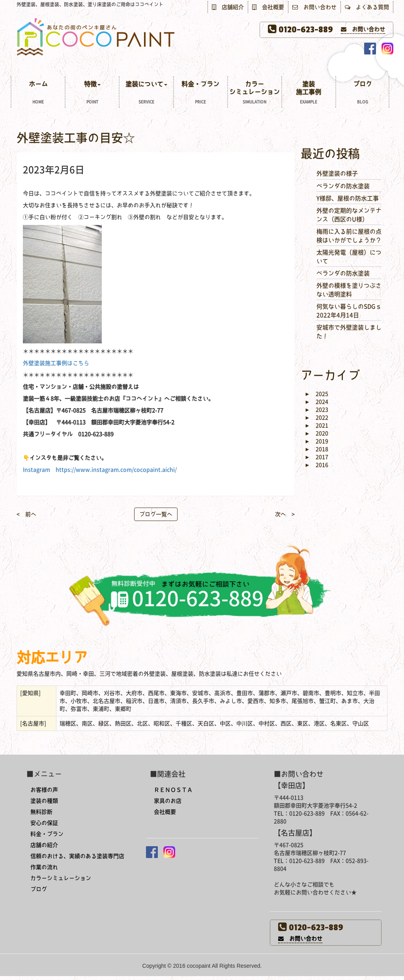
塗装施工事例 (309, 93)
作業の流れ (44, 867)
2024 (316, 402)
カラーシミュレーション (255, 93)
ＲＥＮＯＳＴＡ (173, 790)
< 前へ (26, 514)
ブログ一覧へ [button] (156, 514)
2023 (316, 410)
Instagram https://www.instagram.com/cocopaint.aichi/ (100, 470)
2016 (316, 465)
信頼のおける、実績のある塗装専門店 (77, 856)
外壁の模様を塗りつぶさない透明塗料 (349, 290)
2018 (316, 449)
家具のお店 (168, 801)
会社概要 (268, 7)
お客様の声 (44, 790)
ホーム (38, 93)
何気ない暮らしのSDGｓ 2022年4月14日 (349, 311)
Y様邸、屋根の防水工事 (348, 198)
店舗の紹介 (44, 845)
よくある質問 (367, 7)
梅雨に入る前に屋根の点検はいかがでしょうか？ (349, 236)
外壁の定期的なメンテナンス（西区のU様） (349, 215)
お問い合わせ (314, 7)
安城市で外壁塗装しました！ (349, 332)
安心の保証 (44, 823)
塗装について (146, 93)
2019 (316, 441)
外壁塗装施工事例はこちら (56, 363)
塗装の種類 (44, 801)
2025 (316, 394)
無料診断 (41, 812)
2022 (316, 418)
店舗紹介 (228, 7)
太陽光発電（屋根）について (349, 257)
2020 (316, 433)
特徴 (92, 93)
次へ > (285, 514)
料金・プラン (201, 93)
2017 (316, 457)
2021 (316, 425)
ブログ (362, 93)
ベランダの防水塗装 (343, 186)
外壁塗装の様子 (337, 173)
